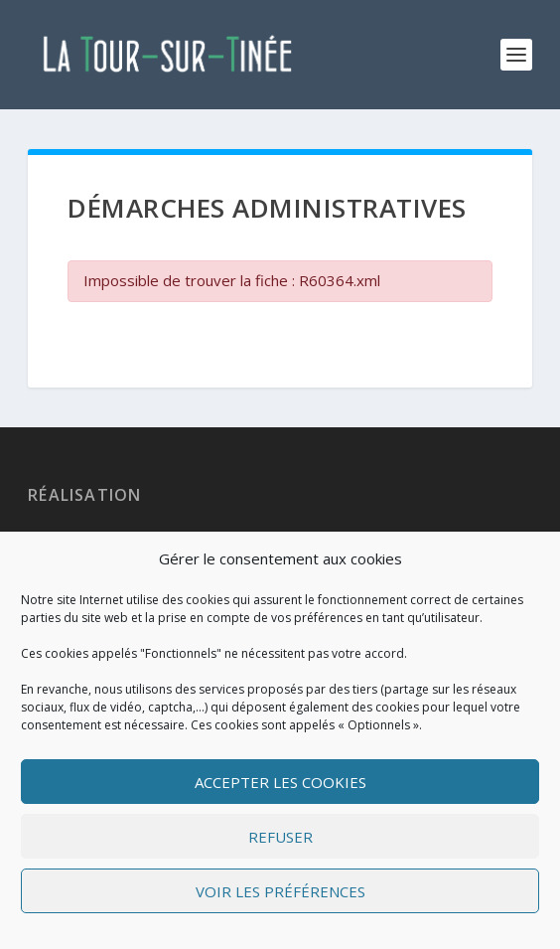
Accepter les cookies (280, 782)
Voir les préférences (280, 891)
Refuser (280, 837)
